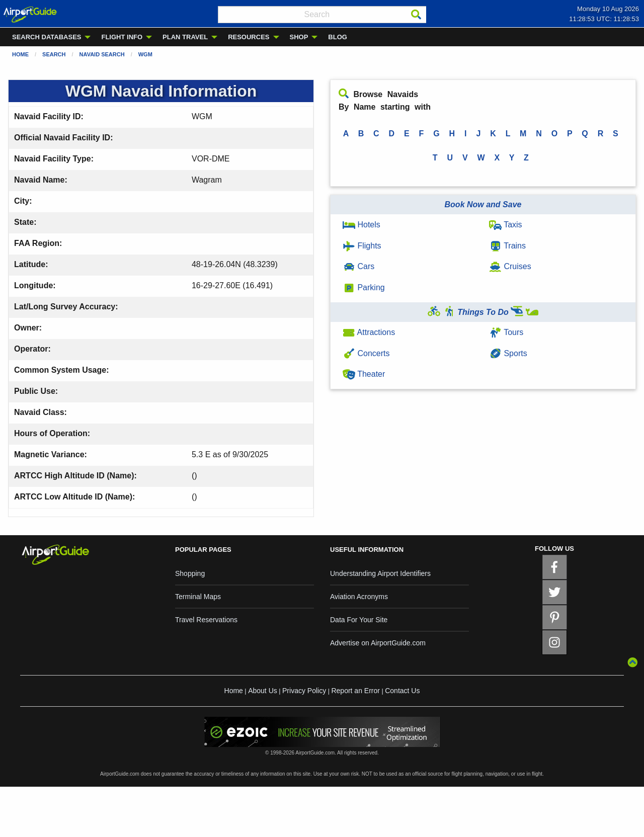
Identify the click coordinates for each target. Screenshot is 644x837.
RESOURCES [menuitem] (249, 37)
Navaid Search (102, 54)
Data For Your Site (359, 620)
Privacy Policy (304, 691)
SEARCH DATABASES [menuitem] (47, 37)
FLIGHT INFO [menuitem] (122, 37)
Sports (508, 353)
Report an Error (355, 691)
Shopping (190, 573)
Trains (507, 246)
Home (20, 54)
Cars (358, 266)
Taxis (506, 225)
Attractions (369, 332)
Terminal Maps (198, 597)
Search (54, 54)
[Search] (416, 15)
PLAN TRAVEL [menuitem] (185, 37)
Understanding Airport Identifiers (380, 573)
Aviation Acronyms (359, 597)
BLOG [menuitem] (338, 37)
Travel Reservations (206, 620)
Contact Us (402, 691)
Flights (362, 246)
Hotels (361, 225)
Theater (364, 374)
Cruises (510, 266)
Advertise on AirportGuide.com (378, 643)
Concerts (366, 353)
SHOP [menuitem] (299, 37)
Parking (364, 287)
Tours (506, 332)
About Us (263, 691)
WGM (145, 54)
